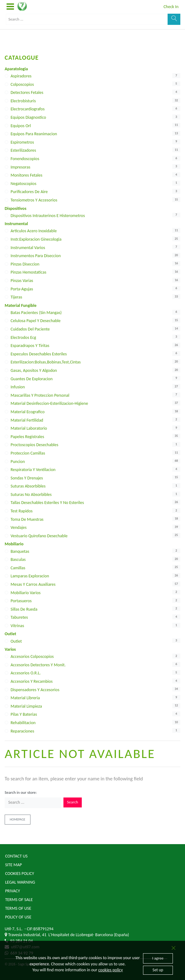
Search (73, 802)
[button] (10, 7)
